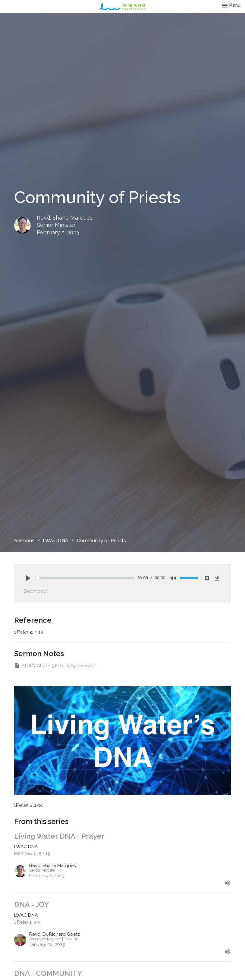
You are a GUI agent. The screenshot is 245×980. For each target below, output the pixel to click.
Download (35, 591)
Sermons (24, 541)
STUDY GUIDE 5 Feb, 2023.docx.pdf (55, 665)
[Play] (28, 578)
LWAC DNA (56, 541)
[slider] (85, 578)
